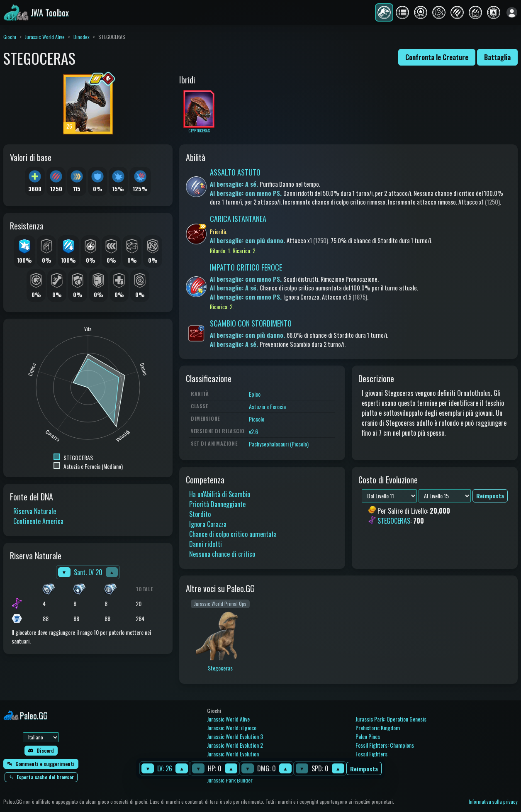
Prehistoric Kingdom (378, 728)
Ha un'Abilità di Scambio (220, 494)
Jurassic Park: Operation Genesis (391, 719)
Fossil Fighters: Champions (385, 745)
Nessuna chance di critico (222, 554)
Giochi (10, 37)
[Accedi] (512, 12)
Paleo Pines (368, 736)
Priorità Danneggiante (217, 504)
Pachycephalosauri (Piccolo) (279, 444)
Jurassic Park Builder (230, 780)
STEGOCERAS (394, 521)
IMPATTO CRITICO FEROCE (246, 267)
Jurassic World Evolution (233, 754)
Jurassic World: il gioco (232, 728)
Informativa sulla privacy (493, 801)
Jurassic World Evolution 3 (235, 736)
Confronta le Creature (437, 57)
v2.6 (253, 431)
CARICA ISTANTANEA (238, 219)
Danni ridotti (206, 544)
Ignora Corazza (208, 524)
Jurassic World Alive (45, 37)
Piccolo (257, 419)
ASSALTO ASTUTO (235, 172)
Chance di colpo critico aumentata (233, 534)
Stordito (200, 514)
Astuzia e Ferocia (267, 406)
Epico (255, 394)
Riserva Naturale (35, 511)
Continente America (38, 521)
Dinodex (82, 37)
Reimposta (364, 769)
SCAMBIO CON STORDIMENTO (251, 323)
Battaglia (497, 57)
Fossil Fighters (371, 754)
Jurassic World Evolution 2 (235, 745)
